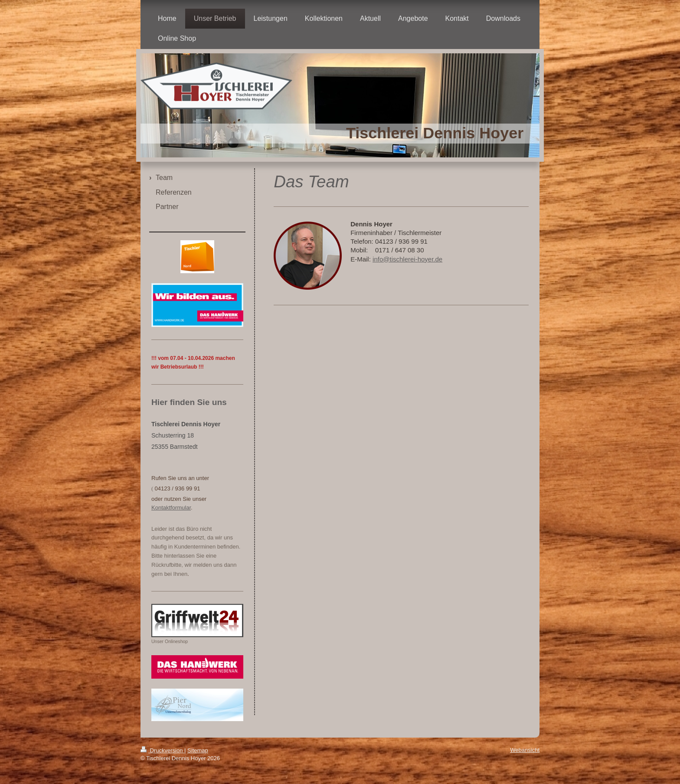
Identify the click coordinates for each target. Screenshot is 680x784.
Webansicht (525, 750)
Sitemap (198, 750)
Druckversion (162, 750)
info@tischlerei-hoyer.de (407, 259)
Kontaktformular (171, 508)
